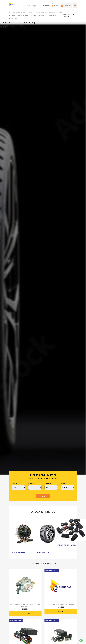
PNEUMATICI (42, 15)
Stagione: (64, 483)
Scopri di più (25, 614)
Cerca (43, 496)
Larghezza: (16, 483)
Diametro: (48, 483)
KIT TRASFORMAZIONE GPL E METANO (21, 12)
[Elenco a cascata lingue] (47, 6)
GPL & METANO (19, 553)
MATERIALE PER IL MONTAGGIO (19, 15)
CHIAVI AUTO (52, 15)
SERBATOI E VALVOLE (56, 12)
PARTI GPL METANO (41, 12)
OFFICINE (34, 15)
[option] (43, 249)
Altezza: (31, 483)
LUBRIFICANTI (14, 19)
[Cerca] (36, 6)
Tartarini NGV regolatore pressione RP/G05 (61, 604)
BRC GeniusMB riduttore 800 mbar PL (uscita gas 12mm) (25, 605)
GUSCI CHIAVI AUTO (67, 545)
